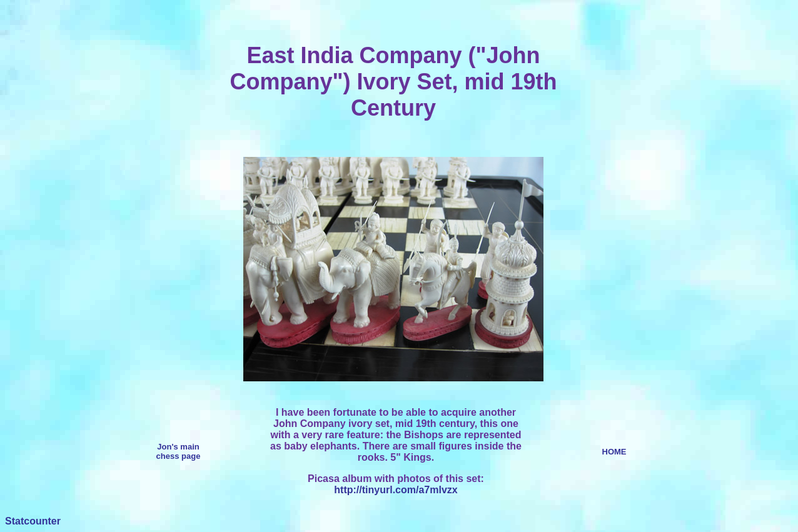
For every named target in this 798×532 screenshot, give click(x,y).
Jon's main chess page (179, 451)
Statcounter (33, 521)
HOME (614, 452)
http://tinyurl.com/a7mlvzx (396, 490)
